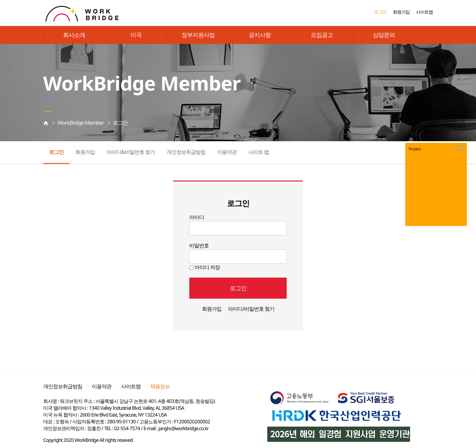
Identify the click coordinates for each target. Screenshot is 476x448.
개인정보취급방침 (186, 152)
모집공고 (322, 35)
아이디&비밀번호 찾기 (131, 152)
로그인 (380, 12)
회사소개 (74, 35)
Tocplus (414, 149)
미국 (136, 35)
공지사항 (260, 35)
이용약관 (227, 152)
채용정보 (160, 386)
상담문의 (384, 35)
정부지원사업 (198, 35)
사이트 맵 (259, 152)
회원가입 (401, 12)
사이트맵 (424, 12)
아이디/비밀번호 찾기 (251, 309)
